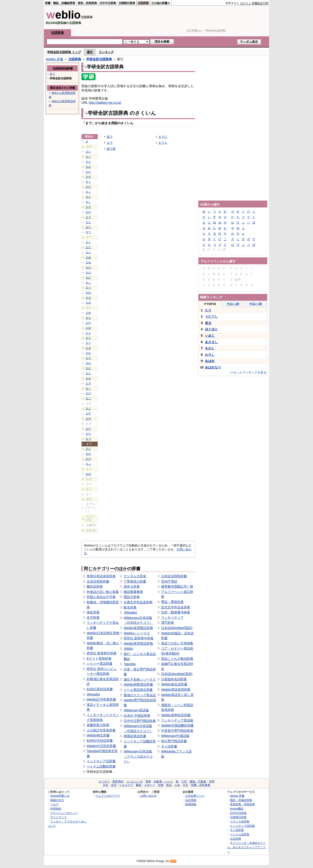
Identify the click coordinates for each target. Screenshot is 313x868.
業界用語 (118, 782)
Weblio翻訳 (237, 809)
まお (88, 167)
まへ (88, 287)
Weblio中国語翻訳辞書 (177, 725)
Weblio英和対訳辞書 (176, 715)
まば (88, 454)
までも (163, 143)
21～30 (256, 304)
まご (88, 398)
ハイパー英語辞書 (100, 664)
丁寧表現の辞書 (135, 581)
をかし (210, 348)
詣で (110, 137)
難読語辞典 (95, 586)
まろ (88, 358)
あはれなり (213, 367)
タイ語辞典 (237, 830)
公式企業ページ (195, 796)
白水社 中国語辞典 (137, 716)
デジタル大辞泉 (135, 576)
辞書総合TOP (260, 3)
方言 (185, 785)
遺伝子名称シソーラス (140, 679)
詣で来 (111, 149)
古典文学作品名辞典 (138, 602)
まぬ (88, 257)
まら (88, 338)
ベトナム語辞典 (240, 834)
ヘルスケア (126, 785)
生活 (114, 785)
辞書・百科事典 (201, 785)
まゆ (88, 328)
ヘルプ (54, 804)
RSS (174, 861)
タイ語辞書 (169, 746)
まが (88, 378)
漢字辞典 (168, 623)
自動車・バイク (163, 782)
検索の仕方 (57, 800)
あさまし (211, 342)
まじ (88, 408)
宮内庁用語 (169, 581)
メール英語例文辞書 (138, 690)
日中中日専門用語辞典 (140, 721)
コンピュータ (134, 782)
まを (88, 368)
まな (88, 247)
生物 (161, 785)
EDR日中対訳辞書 (100, 741)
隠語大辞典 (132, 597)
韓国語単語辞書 (135, 736)
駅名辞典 (130, 607)
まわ (88, 363)
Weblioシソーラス (137, 633)
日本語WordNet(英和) (177, 674)
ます (88, 207)
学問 (212, 782)
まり (88, 343)
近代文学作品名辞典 (176, 607)
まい (88, 152)
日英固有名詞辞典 (174, 679)
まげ (88, 393)
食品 (169, 785)
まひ (88, 278)
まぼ (88, 474)
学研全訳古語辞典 (99, 59)
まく (88, 182)
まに (88, 252)
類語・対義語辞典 (64, 3)
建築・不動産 (198, 782)
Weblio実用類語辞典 (138, 628)
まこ (88, 192)
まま (88, 298)
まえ (88, 162)
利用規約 (56, 809)
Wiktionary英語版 (136, 710)
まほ (88, 293)
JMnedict (93, 694)
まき (88, 177)
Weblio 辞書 (54, 59)
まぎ (88, 383)
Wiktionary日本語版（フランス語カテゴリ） (138, 756)
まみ (88, 303)
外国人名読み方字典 (101, 597)
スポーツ (150, 785)
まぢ (88, 434)
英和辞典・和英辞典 (242, 804)
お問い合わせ (148, 796)
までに (163, 137)
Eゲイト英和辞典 (99, 658)
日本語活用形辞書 (174, 576)
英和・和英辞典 (87, 3)
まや (88, 323)
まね (88, 262)
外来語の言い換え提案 (103, 592)
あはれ (210, 361)
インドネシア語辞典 (242, 826)
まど (88, 449)
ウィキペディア (172, 618)
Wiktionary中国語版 (175, 736)
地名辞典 (93, 612)
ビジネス (104, 782)
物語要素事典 (133, 592)
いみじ (210, 336)
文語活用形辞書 (98, 581)
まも (88, 318)
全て (52, 74)
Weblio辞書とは (60, 796)
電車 (148, 782)
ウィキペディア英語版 (177, 720)
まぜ (88, 419)
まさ (88, 197)
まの (88, 267)
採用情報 (191, 804)
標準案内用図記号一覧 (177, 586)
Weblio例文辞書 (98, 735)
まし (88, 202)
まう (88, 157)
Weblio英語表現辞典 (176, 690)
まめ (88, 313)
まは (88, 273)
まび (88, 459)
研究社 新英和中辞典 (102, 653)
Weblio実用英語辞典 (138, 644)
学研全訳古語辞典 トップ (64, 52)
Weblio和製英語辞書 (138, 684)
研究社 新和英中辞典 (139, 638)
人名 (177, 785)
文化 (105, 785)
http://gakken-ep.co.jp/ (105, 103)
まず (88, 414)
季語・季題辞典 (172, 602)
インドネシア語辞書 (101, 761)
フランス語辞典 (240, 821)
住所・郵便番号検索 (176, 612)
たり (208, 310)
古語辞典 (143, 3)
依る (208, 323)
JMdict (128, 649)
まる (88, 348)
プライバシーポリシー (64, 813)
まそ (88, 217)
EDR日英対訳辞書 (100, 689)
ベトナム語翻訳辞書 (101, 766)
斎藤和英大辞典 (98, 725)
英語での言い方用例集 (177, 643)
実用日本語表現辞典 (101, 576)
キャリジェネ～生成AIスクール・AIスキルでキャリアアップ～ (246, 847)
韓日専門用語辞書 (174, 741)
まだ (88, 429)
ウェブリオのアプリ (108, 796)
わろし (210, 355)
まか (88, 172)
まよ (88, 333)
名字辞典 (93, 618)
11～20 (233, 304)
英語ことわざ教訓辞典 (177, 659)
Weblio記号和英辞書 (101, 699)
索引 (90, 52)
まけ (88, 187)
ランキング (106, 52)
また (88, 222)
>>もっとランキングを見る (248, 372)
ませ (88, 212)
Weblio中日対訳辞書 (101, 746)
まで (110, 143)
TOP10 (210, 304)
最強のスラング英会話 (140, 695)
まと (88, 242)
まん (88, 373)
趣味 (139, 785)
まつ (88, 232)
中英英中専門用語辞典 (177, 731)
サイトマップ (59, 817)
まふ (88, 283)
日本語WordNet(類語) (177, 628)
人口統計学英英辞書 (101, 730)
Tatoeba (129, 664)
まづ (88, 439)
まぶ (88, 464)
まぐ (88, 388)
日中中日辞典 (108, 3)
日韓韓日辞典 (127, 3)
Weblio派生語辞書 (174, 684)
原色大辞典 (132, 586)
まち (88, 227)
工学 (184, 782)
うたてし (211, 316)
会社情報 (191, 800)
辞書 (48, 3)
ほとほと (211, 329)
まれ (88, 353)
